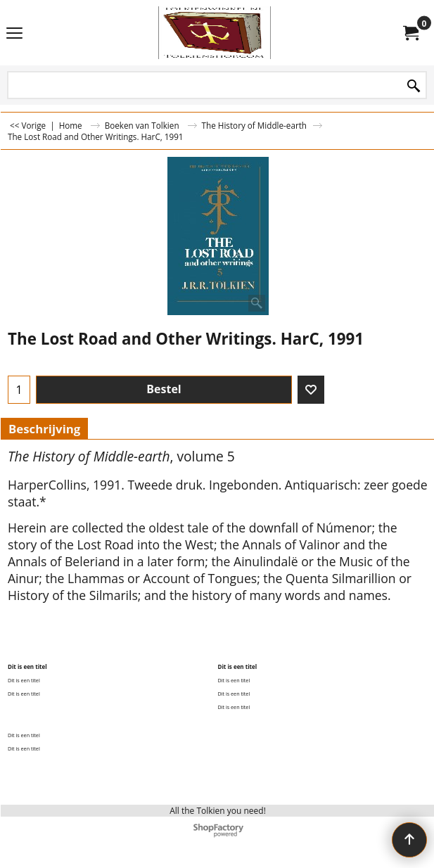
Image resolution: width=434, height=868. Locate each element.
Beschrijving (44, 429)
